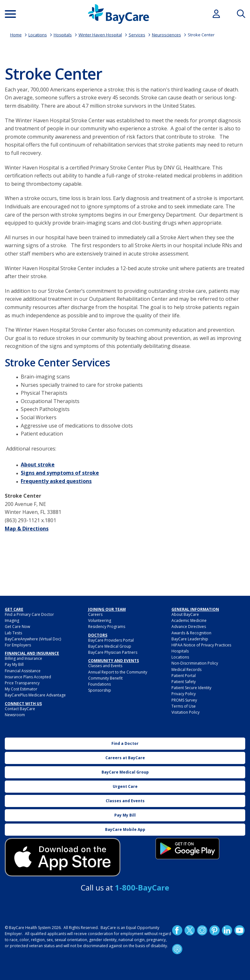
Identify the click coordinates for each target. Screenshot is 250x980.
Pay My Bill (14, 664)
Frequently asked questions (56, 481)
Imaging (12, 620)
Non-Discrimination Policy (195, 663)
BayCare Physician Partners (113, 652)
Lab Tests (13, 633)
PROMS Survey (184, 700)
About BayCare (185, 614)
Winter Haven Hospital (100, 35)
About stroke (38, 465)
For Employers (18, 645)
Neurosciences (167, 35)
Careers (95, 614)
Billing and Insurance (23, 658)
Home (16, 35)
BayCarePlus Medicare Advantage (35, 695)
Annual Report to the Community (118, 672)
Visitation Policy (186, 712)
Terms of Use (184, 706)
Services (137, 35)
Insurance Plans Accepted (28, 677)
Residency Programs (107, 627)
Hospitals (63, 35)
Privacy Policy (184, 694)
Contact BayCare (20, 709)
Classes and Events (105, 666)
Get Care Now (17, 627)
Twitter (190, 930)
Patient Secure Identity (191, 688)
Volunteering (100, 620)
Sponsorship (100, 690)
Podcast (177, 949)
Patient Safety (184, 682)
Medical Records (186, 670)
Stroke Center (201, 35)
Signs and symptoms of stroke (60, 473)
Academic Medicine (189, 620)
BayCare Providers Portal (111, 640)
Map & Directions (27, 529)
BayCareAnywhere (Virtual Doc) (33, 639)
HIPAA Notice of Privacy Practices (201, 645)
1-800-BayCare (142, 887)
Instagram (202, 930)
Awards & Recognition (191, 633)
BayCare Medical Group (110, 646)
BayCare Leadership (190, 639)
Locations (38, 35)
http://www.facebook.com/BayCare (177, 930)
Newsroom (15, 715)
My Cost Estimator (21, 689)
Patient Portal (184, 676)
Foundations (99, 684)
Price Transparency (22, 683)
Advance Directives (189, 627)
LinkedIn (227, 930)
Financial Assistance (23, 671)
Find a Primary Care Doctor (29, 614)
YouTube (239, 930)
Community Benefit (105, 678)
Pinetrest (215, 930)
